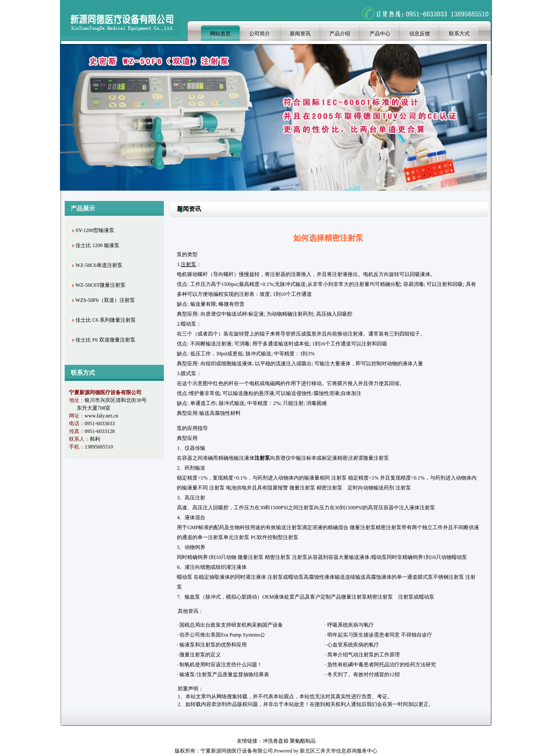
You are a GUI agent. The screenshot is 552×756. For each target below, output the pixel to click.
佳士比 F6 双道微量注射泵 (105, 340)
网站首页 (220, 34)
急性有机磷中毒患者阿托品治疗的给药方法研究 (382, 665)
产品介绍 (340, 34)
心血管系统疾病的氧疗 (353, 645)
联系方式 (459, 34)
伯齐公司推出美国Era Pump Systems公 (222, 635)
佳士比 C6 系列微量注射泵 (106, 320)
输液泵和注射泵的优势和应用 (213, 645)
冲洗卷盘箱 (276, 741)
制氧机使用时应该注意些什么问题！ (221, 665)
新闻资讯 (300, 34)
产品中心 (380, 34)
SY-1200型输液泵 (95, 230)
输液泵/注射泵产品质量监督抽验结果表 (224, 674)
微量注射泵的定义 (200, 655)
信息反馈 (420, 34)
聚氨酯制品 (303, 741)
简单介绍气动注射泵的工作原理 (364, 655)
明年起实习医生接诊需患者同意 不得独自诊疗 (380, 635)
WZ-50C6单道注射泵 (99, 265)
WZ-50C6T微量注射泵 (100, 285)
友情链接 (247, 741)
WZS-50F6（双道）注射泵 (105, 300)
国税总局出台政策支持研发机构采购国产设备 (231, 625)
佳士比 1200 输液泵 (97, 245)
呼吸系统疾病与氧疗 (351, 625)
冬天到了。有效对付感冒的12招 (364, 674)
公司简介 (260, 34)
